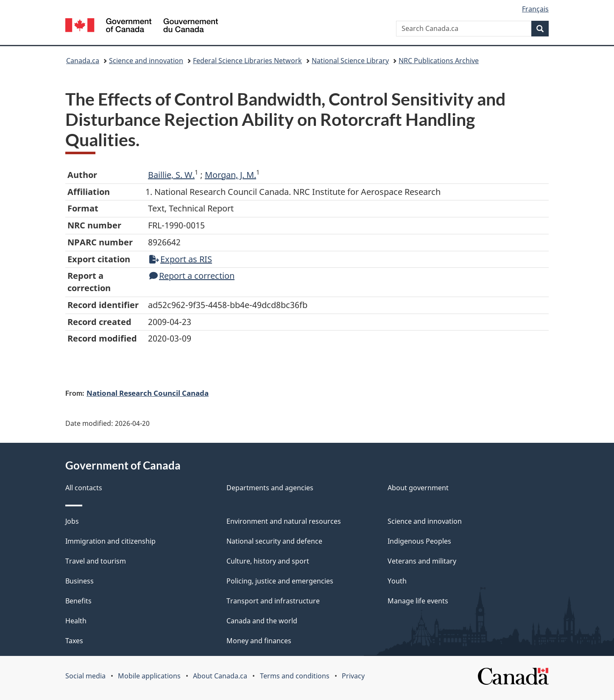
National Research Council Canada (148, 393)
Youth (397, 581)
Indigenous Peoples (419, 541)
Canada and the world (262, 621)
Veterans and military (422, 561)
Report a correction (192, 276)
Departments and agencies (270, 488)
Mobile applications (149, 676)
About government (418, 488)
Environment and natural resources (284, 521)
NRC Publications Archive (439, 61)
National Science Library (350, 61)
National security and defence (274, 541)
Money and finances (259, 641)
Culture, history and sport (268, 561)
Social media (85, 676)
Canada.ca (83, 61)
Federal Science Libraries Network (247, 61)
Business (80, 581)
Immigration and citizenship (110, 541)
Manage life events (418, 601)
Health (76, 621)
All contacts (84, 488)
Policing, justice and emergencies (280, 581)
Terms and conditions (295, 676)
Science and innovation (146, 61)
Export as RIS (181, 259)
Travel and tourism (96, 561)
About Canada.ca (220, 676)
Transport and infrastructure (273, 601)
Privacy (353, 676)
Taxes (74, 641)
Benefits (78, 601)
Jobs (72, 521)
